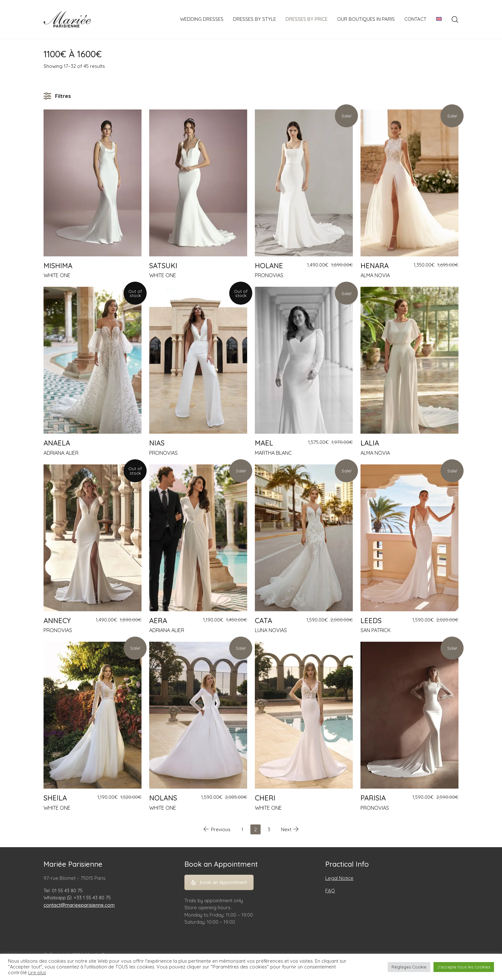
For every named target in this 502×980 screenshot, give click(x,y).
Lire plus (37, 973)
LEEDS (371, 621)
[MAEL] (304, 360)
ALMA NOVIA (375, 275)
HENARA (375, 266)
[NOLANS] (198, 715)
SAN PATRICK (376, 630)
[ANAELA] (93, 360)
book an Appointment (219, 882)
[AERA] (198, 538)
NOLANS (163, 798)
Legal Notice (339, 878)
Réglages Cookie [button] (409, 967)
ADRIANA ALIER (61, 453)
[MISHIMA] (93, 183)
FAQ (330, 891)
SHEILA (55, 798)
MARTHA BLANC (273, 453)
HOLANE (269, 266)
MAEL (264, 443)
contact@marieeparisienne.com (79, 905)
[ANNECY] (93, 538)
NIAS (157, 443)
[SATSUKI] (198, 183)
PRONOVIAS (269, 275)
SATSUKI (163, 266)
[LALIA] (409, 360)
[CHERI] (304, 715)
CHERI (265, 798)
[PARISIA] (409, 715)
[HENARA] (409, 183)
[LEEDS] (409, 538)
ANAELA (57, 443)
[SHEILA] (93, 715)
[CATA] (304, 538)
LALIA (370, 443)
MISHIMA (58, 266)
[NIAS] (198, 360)
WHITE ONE (57, 275)
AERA (158, 621)
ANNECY (57, 621)
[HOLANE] (304, 183)
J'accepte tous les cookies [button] (464, 967)
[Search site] (455, 20)
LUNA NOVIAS (271, 630)
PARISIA (373, 798)
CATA (263, 621)
